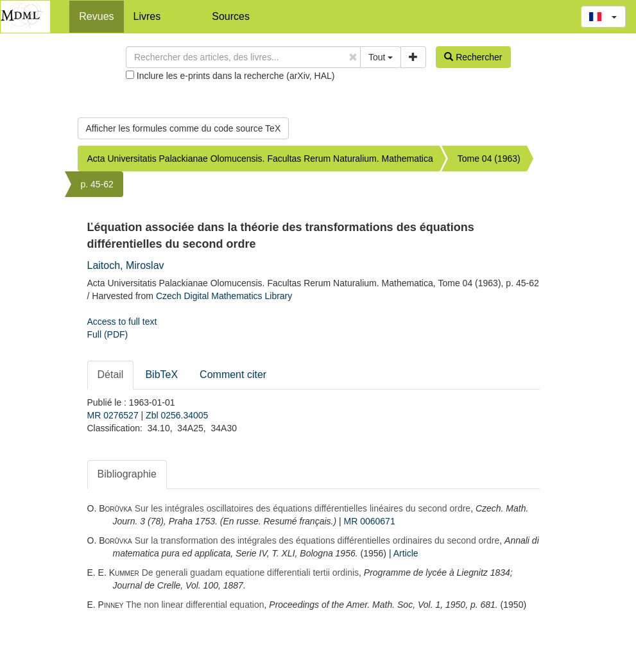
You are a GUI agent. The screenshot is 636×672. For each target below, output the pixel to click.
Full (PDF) (108, 334)
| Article (404, 553)
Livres (147, 16)
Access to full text (122, 322)
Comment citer (233, 375)
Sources (231, 16)
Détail (111, 375)
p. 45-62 (97, 184)
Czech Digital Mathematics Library (224, 296)
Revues (96, 16)
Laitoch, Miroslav (126, 265)
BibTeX (161, 375)
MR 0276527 (114, 415)
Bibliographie (127, 474)
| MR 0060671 (367, 521)
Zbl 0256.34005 (177, 415)
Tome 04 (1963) (489, 159)
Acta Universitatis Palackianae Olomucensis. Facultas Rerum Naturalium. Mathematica (260, 159)
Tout (381, 57)
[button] (603, 17)
